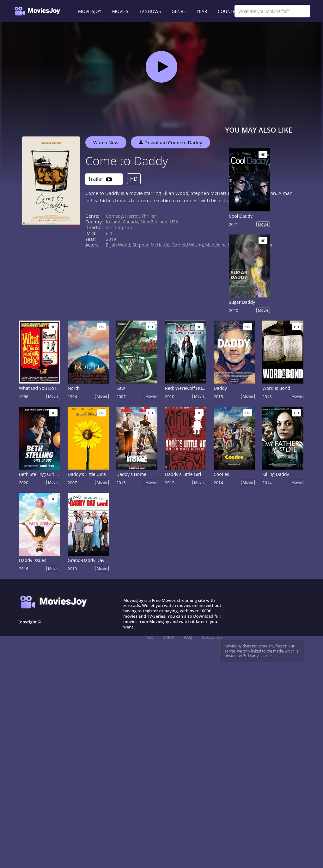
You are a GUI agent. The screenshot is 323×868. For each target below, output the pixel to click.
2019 (111, 239)
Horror (132, 216)
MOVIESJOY (90, 11)
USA (174, 222)
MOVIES (120, 11)
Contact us (212, 637)
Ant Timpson (119, 227)
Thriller (149, 216)
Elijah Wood (118, 245)
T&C (149, 637)
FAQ (188, 637)
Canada (130, 222)
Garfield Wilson (187, 245)
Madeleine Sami (222, 245)
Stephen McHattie (151, 245)
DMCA (168, 637)
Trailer (100, 179)
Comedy (114, 216)
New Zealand (154, 222)
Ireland (113, 222)
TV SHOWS (150, 11)
